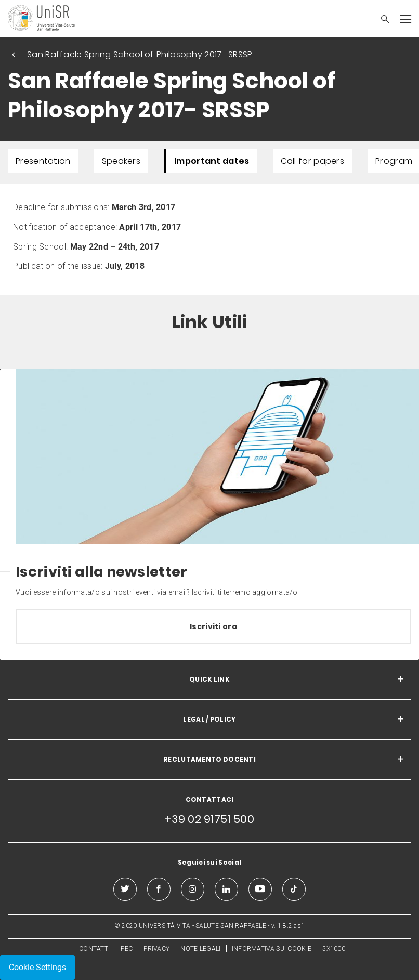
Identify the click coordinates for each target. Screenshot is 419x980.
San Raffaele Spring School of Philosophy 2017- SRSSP (140, 54)
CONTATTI (94, 949)
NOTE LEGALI (200, 949)
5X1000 (334, 949)
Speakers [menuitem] (121, 161)
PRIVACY (156, 949)
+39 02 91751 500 (209, 819)
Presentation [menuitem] (43, 161)
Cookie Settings (37, 967)
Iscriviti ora (213, 626)
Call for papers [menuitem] (313, 161)
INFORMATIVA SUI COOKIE (272, 949)
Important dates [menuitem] (212, 161)
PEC (127, 949)
